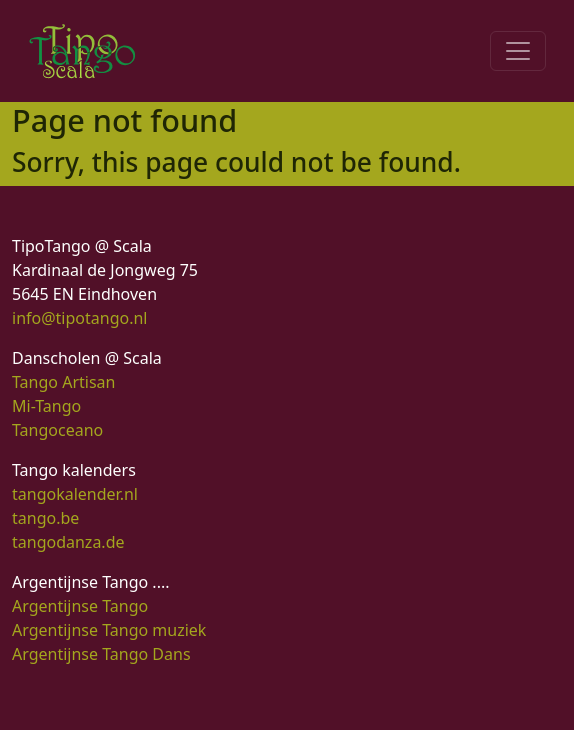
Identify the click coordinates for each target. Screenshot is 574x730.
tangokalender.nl (75, 494)
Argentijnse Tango (80, 606)
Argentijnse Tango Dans (101, 654)
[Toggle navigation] (518, 51)
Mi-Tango (46, 406)
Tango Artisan (63, 382)
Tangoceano (57, 430)
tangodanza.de (68, 542)
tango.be (45, 518)
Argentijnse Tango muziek (109, 630)
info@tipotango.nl (79, 318)
